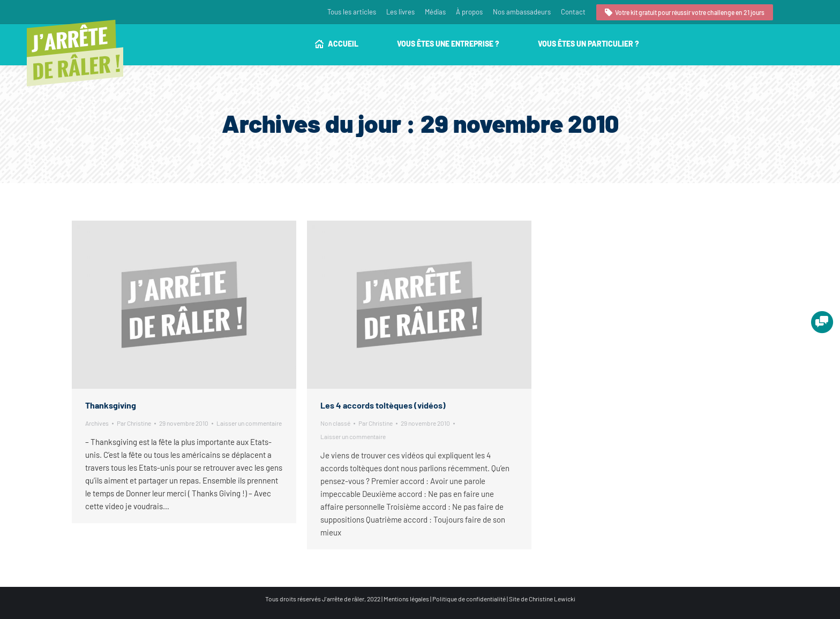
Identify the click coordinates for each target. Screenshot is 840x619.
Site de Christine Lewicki (542, 599)
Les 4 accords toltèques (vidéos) (383, 405)
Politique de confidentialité (469, 599)
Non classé (335, 423)
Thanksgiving (111, 405)
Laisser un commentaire (249, 423)
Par (134, 423)
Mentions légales (406, 599)
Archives (97, 423)
